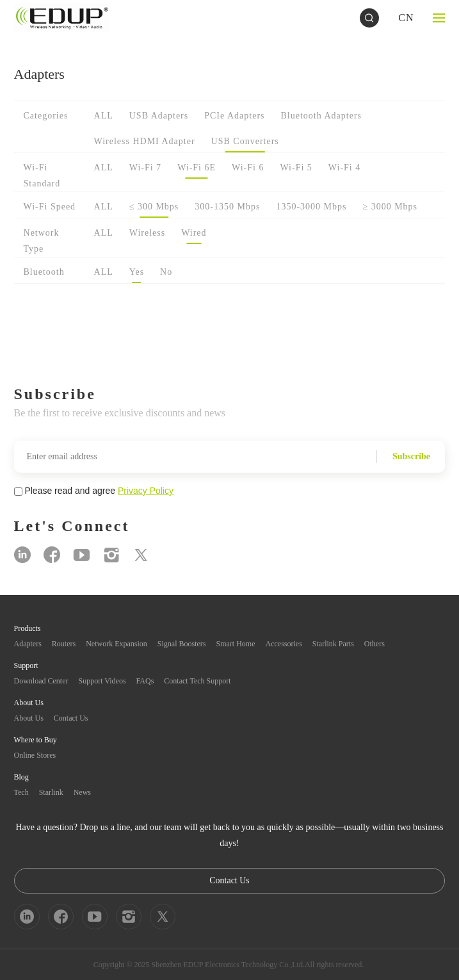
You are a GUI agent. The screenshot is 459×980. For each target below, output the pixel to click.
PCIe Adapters (234, 116)
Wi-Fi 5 (296, 167)
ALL (104, 116)
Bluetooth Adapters (322, 116)
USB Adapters (159, 116)
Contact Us (71, 718)
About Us (29, 718)
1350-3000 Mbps (311, 207)
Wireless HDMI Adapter (145, 141)
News (82, 792)
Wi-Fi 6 (248, 167)
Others (374, 644)
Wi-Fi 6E (197, 167)
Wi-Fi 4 (344, 167)
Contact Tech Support (197, 681)
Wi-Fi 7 (145, 167)
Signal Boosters (182, 644)
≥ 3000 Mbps (390, 207)
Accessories (284, 644)
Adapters (28, 644)
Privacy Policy (146, 491)
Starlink (51, 792)
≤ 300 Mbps (154, 207)
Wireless (147, 233)
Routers (64, 644)
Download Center (41, 681)
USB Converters (245, 141)
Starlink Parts (333, 644)
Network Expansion (117, 644)
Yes (137, 272)
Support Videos (102, 681)
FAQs (145, 681)
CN (406, 18)
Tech (21, 792)
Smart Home (236, 644)
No (166, 272)
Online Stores (35, 755)
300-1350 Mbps (227, 207)
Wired (194, 233)
